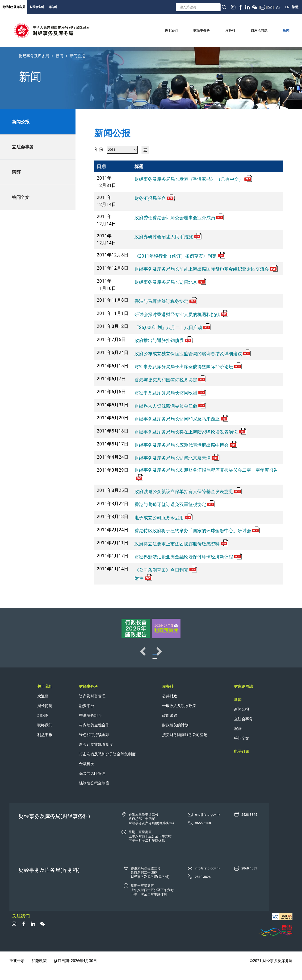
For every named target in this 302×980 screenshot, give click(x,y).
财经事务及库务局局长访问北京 (170, 282)
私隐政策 (39, 970)
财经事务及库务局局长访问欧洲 (170, 393)
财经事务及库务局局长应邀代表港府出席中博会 (186, 445)
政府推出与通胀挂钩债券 (164, 340)
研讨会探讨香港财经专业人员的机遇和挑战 (181, 315)
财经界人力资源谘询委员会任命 (170, 406)
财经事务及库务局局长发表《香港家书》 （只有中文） (193, 179)
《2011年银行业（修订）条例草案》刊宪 (180, 256)
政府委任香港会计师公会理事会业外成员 (179, 218)
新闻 (59, 56)
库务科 (53, 7)
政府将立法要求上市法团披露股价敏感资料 (181, 544)
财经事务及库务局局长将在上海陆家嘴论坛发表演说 (190, 432)
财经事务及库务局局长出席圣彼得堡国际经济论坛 (188, 367)
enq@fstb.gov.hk (208, 824)
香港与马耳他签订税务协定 (166, 301)
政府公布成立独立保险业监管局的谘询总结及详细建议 (193, 354)
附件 (143, 578)
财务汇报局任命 (155, 198)
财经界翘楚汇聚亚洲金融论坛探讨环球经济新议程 (188, 557)
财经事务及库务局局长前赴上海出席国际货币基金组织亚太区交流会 (206, 269)
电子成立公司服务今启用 (164, 518)
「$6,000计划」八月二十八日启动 (173, 327)
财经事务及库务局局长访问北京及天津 (177, 458)
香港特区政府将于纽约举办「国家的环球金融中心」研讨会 (197, 531)
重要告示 (17, 970)
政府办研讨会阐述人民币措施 (168, 237)
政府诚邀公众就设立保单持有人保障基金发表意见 (188, 492)
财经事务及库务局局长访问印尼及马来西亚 (181, 419)
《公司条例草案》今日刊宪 (166, 570)
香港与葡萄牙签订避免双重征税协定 (175, 504)
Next (283, 656)
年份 (99, 149)
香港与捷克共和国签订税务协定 (170, 380)
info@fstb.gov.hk (208, 878)
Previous (19, 656)
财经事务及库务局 (14, 7)
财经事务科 (37, 7)
